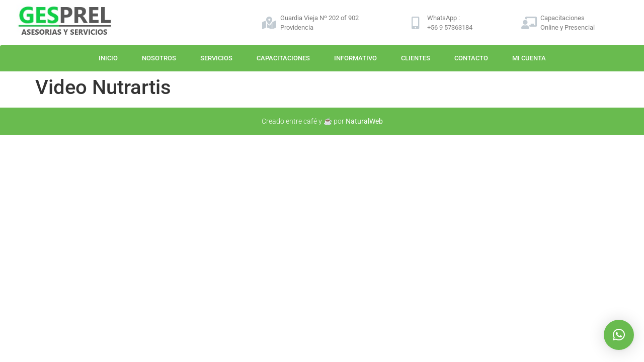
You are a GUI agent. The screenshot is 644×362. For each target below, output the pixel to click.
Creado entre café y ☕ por (322, 121)
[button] (619, 335)
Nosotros (159, 58)
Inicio (108, 58)
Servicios (216, 58)
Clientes (416, 58)
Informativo (355, 58)
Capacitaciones (283, 58)
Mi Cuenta (529, 58)
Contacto (471, 58)
